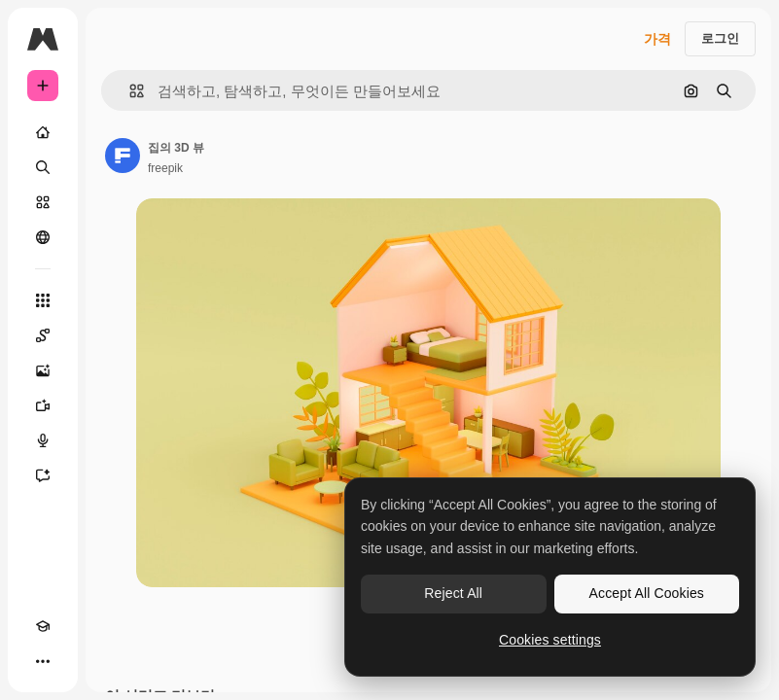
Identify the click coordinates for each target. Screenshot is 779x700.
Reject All (453, 593)
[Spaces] (43, 335)
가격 (657, 39)
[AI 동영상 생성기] (43, 405)
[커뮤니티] (43, 237)
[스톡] (43, 202)
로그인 (720, 38)
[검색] (43, 167)
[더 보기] (43, 661)
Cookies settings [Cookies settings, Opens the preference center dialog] (550, 640)
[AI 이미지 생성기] (43, 370)
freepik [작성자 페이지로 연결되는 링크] (165, 168)
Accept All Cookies (647, 593)
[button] (129, 91)
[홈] (43, 132)
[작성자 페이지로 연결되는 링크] (123, 156)
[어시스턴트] (43, 475)
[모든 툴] (43, 300)
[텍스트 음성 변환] (43, 440)
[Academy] (43, 626)
